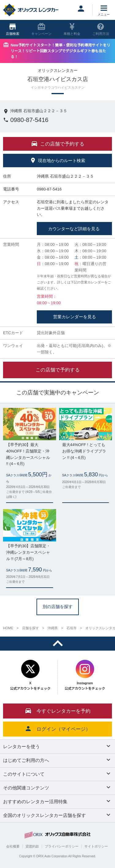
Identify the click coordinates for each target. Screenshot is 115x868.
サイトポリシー (96, 846)
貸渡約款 (32, 846)
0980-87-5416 (26, 120)
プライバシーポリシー (62, 846)
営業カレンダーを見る (75, 317)
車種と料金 (72, 29)
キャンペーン (41, 29)
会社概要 (13, 846)
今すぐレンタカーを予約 (58, 711)
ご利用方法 (101, 29)
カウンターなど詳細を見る (75, 229)
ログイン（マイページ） (58, 729)
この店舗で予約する (58, 370)
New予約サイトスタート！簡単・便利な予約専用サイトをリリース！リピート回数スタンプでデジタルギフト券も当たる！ (61, 51)
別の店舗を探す (58, 607)
